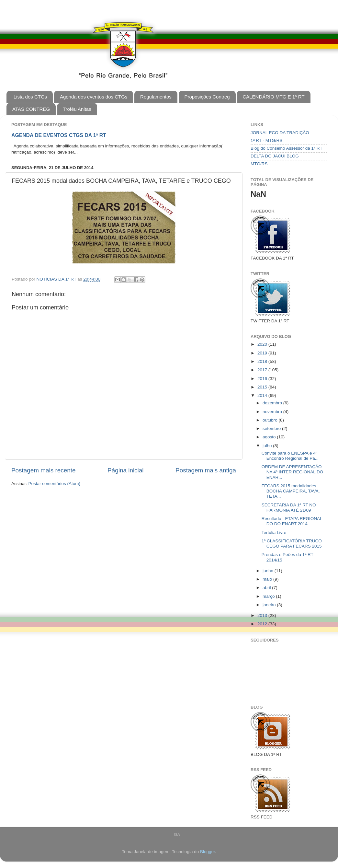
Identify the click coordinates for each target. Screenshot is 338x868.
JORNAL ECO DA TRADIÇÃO (280, 133)
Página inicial (125, 470)
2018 (263, 361)
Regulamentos (156, 97)
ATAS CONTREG (31, 109)
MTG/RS (259, 164)
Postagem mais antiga (206, 470)
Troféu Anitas (77, 109)
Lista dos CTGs (30, 97)
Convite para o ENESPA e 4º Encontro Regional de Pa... (290, 456)
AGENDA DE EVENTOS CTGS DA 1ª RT (59, 135)
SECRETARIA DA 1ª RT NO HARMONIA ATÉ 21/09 (289, 508)
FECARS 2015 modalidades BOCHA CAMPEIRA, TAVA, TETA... (291, 491)
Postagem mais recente (43, 470)
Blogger (208, 852)
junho (269, 571)
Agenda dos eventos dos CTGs (94, 97)
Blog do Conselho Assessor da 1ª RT (287, 148)
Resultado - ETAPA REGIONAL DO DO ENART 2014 (292, 521)
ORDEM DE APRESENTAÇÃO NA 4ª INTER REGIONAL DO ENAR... (293, 472)
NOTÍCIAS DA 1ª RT (57, 279)
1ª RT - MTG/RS (266, 140)
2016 (263, 379)
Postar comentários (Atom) (55, 484)
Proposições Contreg (207, 97)
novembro (273, 412)
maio (268, 579)
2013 (263, 615)
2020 (263, 344)
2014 (263, 395)
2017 (263, 370)
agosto (270, 437)
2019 (263, 353)
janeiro (270, 605)
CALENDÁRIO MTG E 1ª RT (273, 97)
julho (268, 446)
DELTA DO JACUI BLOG (275, 156)
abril (267, 588)
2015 (263, 387)
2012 (263, 624)
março (269, 596)
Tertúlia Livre (274, 532)
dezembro (273, 403)
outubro (271, 420)
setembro (272, 428)
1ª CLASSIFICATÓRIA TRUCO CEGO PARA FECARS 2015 (292, 544)
